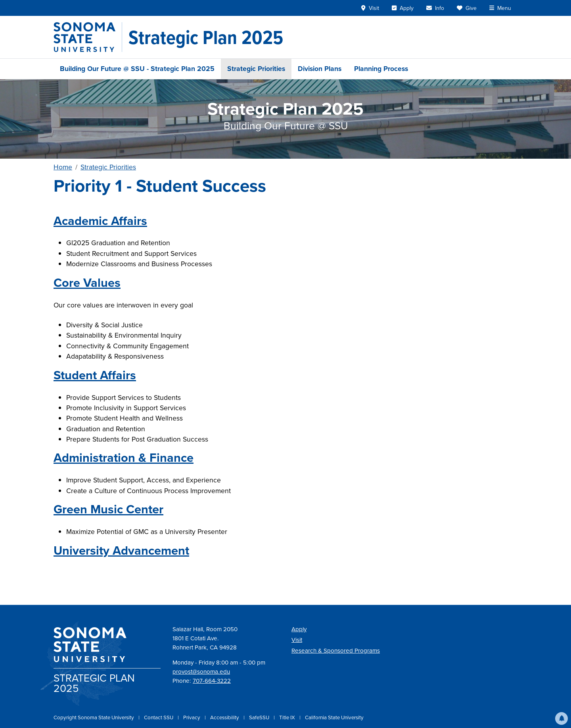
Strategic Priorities (256, 69)
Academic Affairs (100, 221)
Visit (297, 640)
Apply (299, 629)
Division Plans (320, 69)
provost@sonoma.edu (201, 672)
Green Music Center (108, 509)
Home (63, 167)
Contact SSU (159, 717)
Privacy (192, 717)
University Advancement (121, 550)
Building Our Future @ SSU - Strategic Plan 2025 (137, 69)
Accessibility (225, 717)
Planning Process (381, 69)
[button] (561, 718)
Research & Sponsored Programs (336, 651)
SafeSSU (260, 717)
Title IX (288, 717)
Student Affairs (95, 375)
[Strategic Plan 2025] (206, 37)
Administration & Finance (124, 458)
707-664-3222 (212, 681)
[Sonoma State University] (88, 37)
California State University (334, 717)
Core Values (87, 283)
